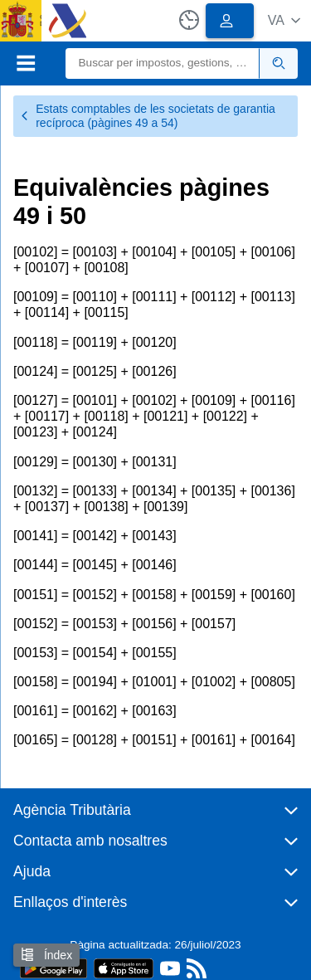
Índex (46, 955)
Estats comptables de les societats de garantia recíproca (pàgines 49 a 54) (148, 116)
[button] (284, 20)
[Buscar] (163, 63)
